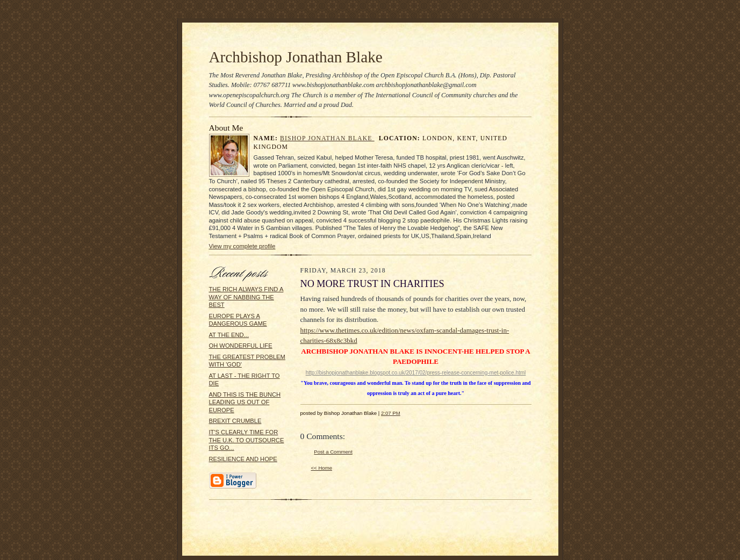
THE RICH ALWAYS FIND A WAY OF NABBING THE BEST (246, 297)
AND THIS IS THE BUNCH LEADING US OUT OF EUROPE (245, 402)
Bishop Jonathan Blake (327, 138)
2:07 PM (391, 413)
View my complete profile (242, 246)
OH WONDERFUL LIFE (241, 346)
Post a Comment (333, 452)
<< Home (322, 468)
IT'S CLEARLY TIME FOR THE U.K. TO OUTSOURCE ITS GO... (247, 440)
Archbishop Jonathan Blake (296, 57)
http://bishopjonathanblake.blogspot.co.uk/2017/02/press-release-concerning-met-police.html (416, 373)
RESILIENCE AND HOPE (243, 459)
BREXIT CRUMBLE (235, 421)
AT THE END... (229, 335)
